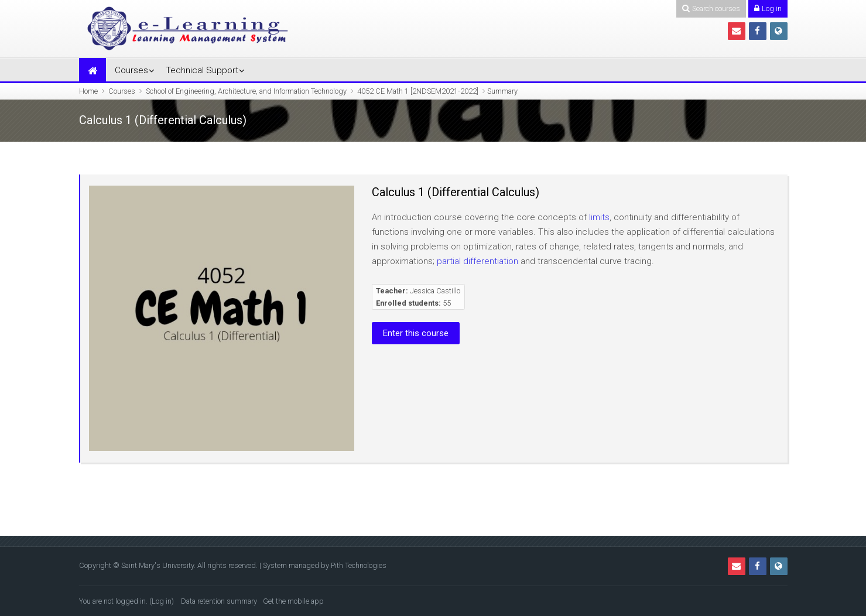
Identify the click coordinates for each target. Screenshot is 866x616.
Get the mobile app (293, 601)
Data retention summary (219, 601)
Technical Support (202, 70)
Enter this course (416, 333)
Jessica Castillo (435, 291)
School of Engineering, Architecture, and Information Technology (246, 91)
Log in (162, 601)
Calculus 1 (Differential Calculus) (456, 192)
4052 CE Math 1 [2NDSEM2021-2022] (418, 91)
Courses (131, 70)
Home (88, 91)
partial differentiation (478, 261)
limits (599, 217)
